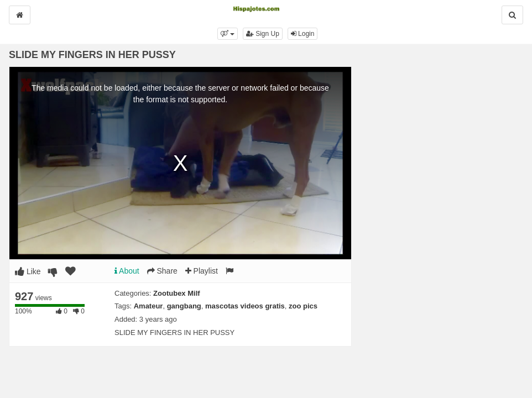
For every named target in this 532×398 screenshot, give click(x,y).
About (127, 271)
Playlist (202, 271)
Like (28, 271)
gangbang (184, 306)
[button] (228, 34)
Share (162, 271)
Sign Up (263, 34)
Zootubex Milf (177, 293)
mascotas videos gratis (245, 306)
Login (303, 34)
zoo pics (303, 306)
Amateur (148, 306)
